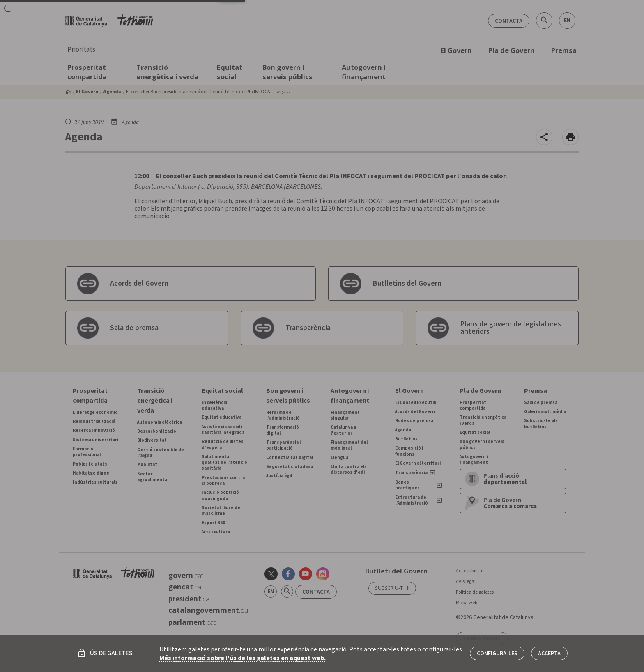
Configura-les (497, 654)
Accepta (549, 654)
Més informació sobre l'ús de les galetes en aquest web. (243, 658)
